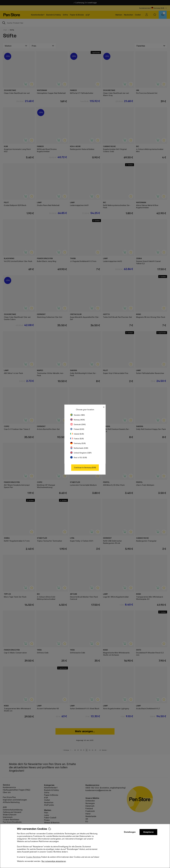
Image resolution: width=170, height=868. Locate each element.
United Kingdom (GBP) (81, 453)
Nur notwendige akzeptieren (54, 861)
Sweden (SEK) (78, 415)
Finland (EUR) (77, 429)
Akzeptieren (148, 832)
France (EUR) (77, 439)
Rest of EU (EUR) (79, 457)
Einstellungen (130, 832)
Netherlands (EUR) (79, 448)
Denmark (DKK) (78, 424)
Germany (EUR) (78, 443)
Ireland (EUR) (77, 434)
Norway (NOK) (78, 420)
